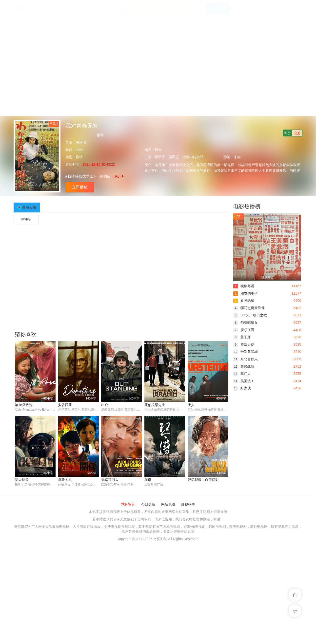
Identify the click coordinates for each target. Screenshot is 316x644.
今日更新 (148, 505)
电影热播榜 (247, 206)
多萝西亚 (65, 405)
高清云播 (29, 207)
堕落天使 (244, 344)
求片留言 (128, 505)
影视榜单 (188, 505)
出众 (105, 405)
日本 (158, 150)
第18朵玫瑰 (24, 405)
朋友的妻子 (246, 293)
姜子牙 (242, 337)
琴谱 (148, 480)
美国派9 (243, 381)
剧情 (79, 157)
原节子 (160, 157)
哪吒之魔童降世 (249, 308)
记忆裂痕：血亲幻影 (203, 480)
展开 (119, 176)
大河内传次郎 (193, 157)
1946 (80, 150)
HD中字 (26, 219)
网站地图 (168, 505)
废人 (191, 405)
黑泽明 (81, 142)
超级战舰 (244, 366)
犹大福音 (22, 480)
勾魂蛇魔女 (246, 322)
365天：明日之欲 (250, 315)
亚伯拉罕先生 (155, 405)
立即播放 (80, 187)
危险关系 (65, 480)
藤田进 (174, 157)
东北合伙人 (246, 359)
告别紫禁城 (246, 352)
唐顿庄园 (244, 330)
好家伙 (242, 388)
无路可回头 (110, 480)
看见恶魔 (244, 301)
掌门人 (242, 374)
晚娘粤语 (244, 286)
